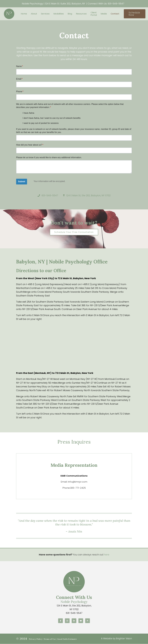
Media (104, 14)
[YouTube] (81, 621)
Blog (70, 14)
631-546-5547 (116, 4)
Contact (115, 14)
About (34, 14)
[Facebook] (60, 621)
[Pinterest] (88, 621)
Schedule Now (134, 14)
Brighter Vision (124, 639)
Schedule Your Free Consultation (74, 232)
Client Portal (94, 14)
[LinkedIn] (74, 621)
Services (45, 14)
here (107, 555)
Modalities (59, 14)
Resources (81, 14)
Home (24, 14)
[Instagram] (67, 621)
